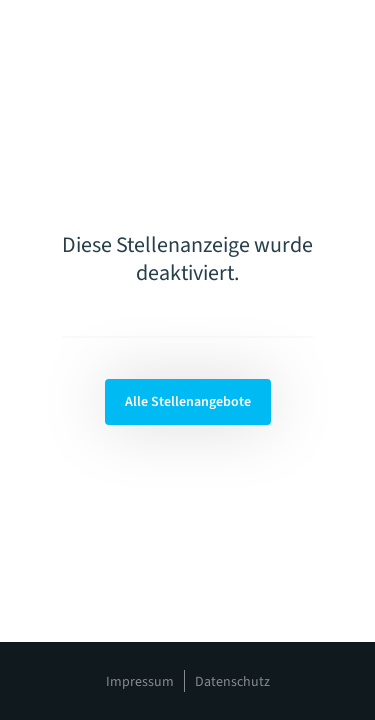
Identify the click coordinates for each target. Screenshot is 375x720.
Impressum (140, 682)
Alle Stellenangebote (188, 402)
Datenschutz (232, 682)
